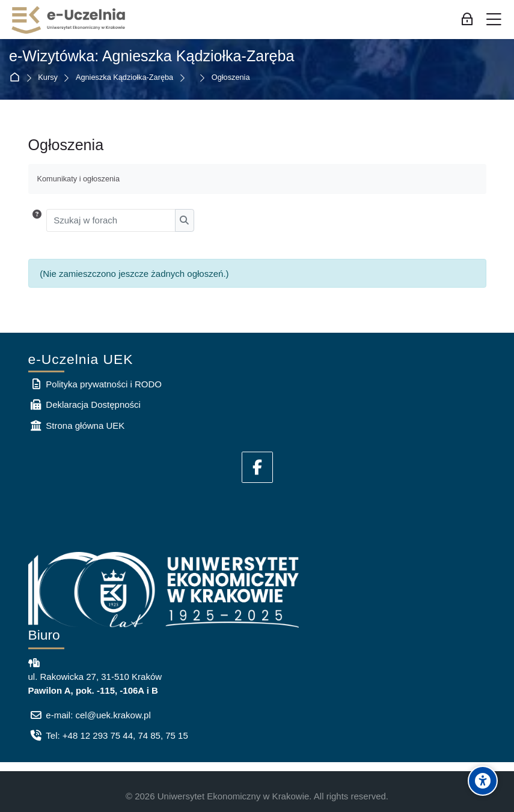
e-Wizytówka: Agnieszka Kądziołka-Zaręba (152, 56)
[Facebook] (257, 467)
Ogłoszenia (231, 78)
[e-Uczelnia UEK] (69, 20)
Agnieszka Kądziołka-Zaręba (124, 78)
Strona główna (17, 78)
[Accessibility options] (483, 781)
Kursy (48, 78)
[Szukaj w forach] (111, 220)
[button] (37, 220)
